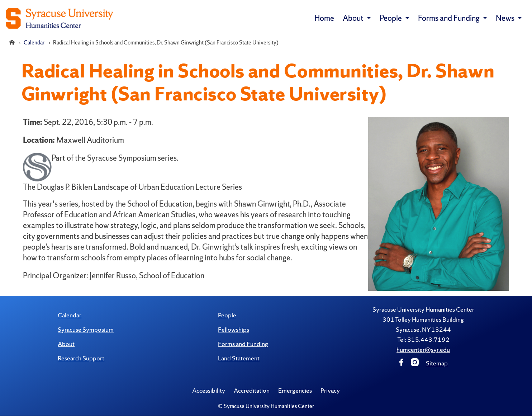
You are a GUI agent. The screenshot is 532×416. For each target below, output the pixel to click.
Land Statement (239, 358)
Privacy (330, 390)
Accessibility (209, 390)
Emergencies (295, 390)
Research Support (81, 358)
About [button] (354, 18)
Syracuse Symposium (86, 329)
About (66, 344)
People (227, 315)
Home (324, 18)
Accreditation (252, 390)
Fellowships (234, 329)
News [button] (506, 18)
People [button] (391, 18)
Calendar (70, 315)
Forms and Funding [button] (450, 18)
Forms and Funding (243, 344)
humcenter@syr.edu (423, 349)
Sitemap (437, 363)
